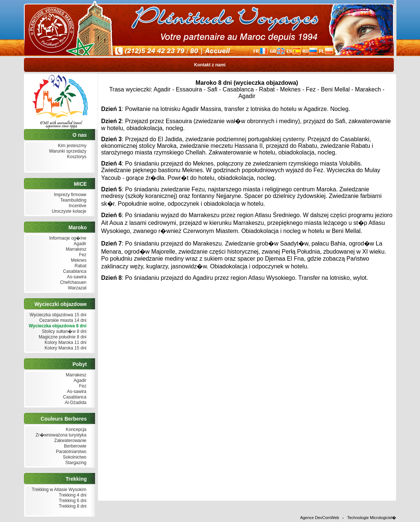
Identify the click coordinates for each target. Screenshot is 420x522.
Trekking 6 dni (72, 501)
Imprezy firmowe (69, 195)
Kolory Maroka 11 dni (65, 343)
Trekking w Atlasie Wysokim (58, 490)
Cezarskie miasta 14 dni (62, 321)
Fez (82, 255)
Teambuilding (73, 200)
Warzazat (76, 288)
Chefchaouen (73, 283)
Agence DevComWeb (320, 518)
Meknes (78, 260)
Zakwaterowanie (70, 441)
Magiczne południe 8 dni (62, 337)
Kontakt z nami (210, 65)
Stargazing (75, 463)
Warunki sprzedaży (67, 151)
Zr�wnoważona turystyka (60, 435)
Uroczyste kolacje (68, 211)
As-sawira (76, 277)
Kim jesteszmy (71, 146)
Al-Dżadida (75, 403)
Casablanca (74, 272)
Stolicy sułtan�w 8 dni (63, 332)
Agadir (79, 244)
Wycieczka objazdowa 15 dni (57, 315)
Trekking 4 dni (72, 495)
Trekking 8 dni (72, 506)
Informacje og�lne (67, 238)
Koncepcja (75, 430)
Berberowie (74, 446)
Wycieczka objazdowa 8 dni (57, 326)
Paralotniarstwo (70, 452)
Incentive (77, 206)
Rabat (80, 266)
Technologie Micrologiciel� (372, 518)
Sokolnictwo (74, 457)
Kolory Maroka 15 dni (65, 348)
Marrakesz (75, 249)
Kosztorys (76, 157)
